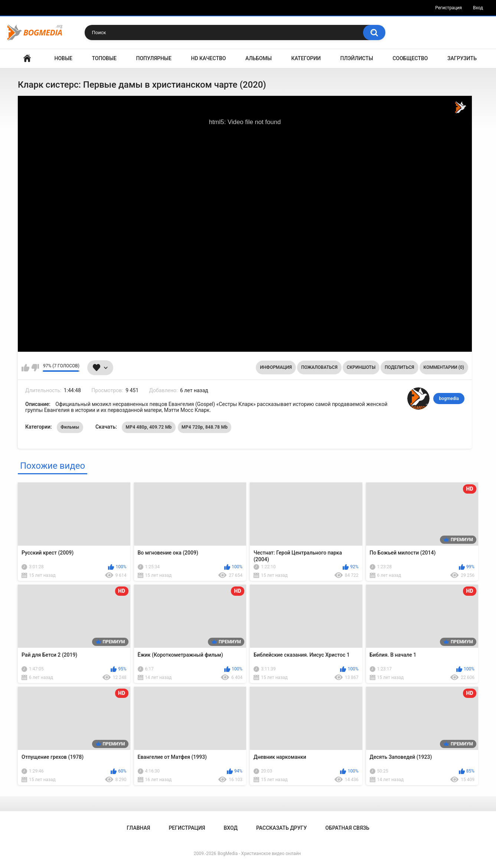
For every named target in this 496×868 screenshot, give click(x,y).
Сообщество (410, 58)
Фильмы (70, 427)
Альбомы (259, 58)
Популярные (154, 58)
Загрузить (462, 58)
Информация (276, 367)
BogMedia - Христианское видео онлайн (259, 854)
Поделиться (399, 367)
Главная (27, 58)
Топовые (104, 58)
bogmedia (449, 399)
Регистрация (448, 8)
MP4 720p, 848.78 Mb (205, 427)
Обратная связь (347, 828)
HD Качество (208, 58)
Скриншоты (361, 367)
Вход (478, 8)
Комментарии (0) (444, 367)
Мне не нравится (35, 368)
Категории (306, 58)
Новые (63, 58)
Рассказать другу (281, 828)
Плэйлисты (357, 58)
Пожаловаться (319, 367)
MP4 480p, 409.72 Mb (149, 427)
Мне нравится (25, 368)
